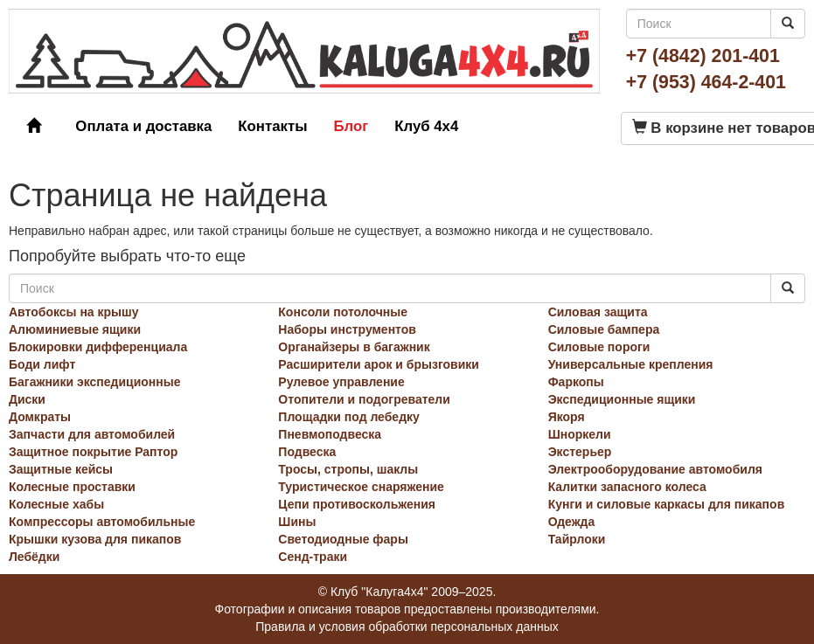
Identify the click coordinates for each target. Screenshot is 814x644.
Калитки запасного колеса (627, 487)
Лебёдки (34, 557)
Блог (351, 126)
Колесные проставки (72, 487)
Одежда (572, 522)
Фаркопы (576, 382)
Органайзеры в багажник (354, 347)
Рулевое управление (341, 382)
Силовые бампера (604, 329)
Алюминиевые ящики (75, 329)
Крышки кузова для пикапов (95, 539)
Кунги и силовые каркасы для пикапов (667, 504)
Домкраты (40, 417)
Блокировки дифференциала (98, 347)
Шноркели (580, 434)
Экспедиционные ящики (622, 399)
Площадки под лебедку (349, 417)
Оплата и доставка (143, 126)
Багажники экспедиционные (94, 382)
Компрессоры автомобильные (102, 522)
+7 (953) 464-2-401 (706, 82)
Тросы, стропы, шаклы (348, 469)
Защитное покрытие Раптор (93, 452)
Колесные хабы (56, 504)
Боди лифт (42, 364)
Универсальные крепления (631, 364)
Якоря (567, 417)
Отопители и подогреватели (364, 399)
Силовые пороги (599, 347)
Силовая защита (598, 312)
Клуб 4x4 (426, 126)
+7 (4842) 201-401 (703, 56)
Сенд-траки (313, 557)
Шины (297, 522)
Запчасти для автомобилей (92, 434)
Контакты (272, 126)
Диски (27, 399)
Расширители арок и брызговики (379, 364)
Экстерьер (580, 452)
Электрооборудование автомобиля (655, 469)
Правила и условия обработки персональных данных (407, 627)
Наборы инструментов (347, 329)
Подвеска (307, 452)
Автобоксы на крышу (74, 312)
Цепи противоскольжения (357, 504)
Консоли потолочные (343, 312)
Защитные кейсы (61, 469)
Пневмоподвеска (330, 434)
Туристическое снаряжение (361, 487)
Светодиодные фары (343, 539)
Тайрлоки (577, 539)
